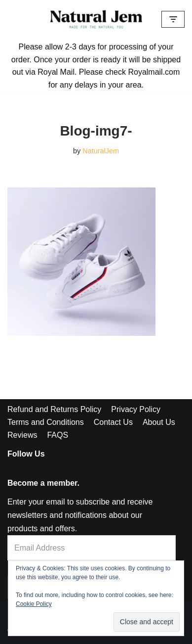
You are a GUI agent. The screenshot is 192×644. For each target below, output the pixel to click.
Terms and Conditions (46, 422)
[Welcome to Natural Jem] (96, 19)
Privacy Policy (136, 409)
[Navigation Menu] (173, 19)
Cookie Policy (34, 604)
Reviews (22, 435)
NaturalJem (101, 151)
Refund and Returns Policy (54, 409)
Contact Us (113, 422)
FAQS (58, 435)
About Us (159, 422)
